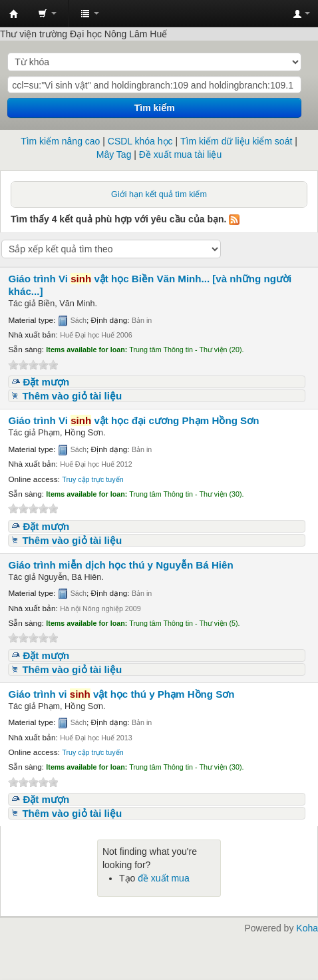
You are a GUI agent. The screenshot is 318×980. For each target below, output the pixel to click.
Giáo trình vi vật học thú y (121, 694)
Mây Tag (114, 154)
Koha (307, 928)
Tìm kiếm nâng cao (60, 141)
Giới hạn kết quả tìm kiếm (159, 194)
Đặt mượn (46, 382)
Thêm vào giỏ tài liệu (72, 396)
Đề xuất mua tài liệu (180, 154)
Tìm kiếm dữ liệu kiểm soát (236, 141)
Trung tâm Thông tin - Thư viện (14, 14)
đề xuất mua (163, 878)
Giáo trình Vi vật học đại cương (133, 420)
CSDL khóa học (140, 141)
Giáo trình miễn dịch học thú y (120, 565)
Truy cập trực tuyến (92, 479)
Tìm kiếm (155, 108)
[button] (47, 13)
